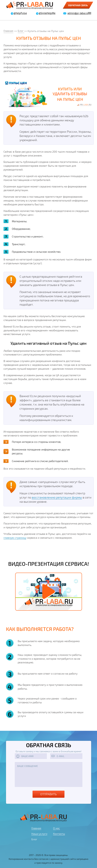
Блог (21, 31)
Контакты (59, 834)
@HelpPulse (20, 13)
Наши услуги (39, 834)
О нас (57, 828)
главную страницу (15, 538)
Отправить (48, 794)
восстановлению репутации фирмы (57, 497)
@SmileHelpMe (47, 13)
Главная (8, 31)
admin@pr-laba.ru (78, 13)
